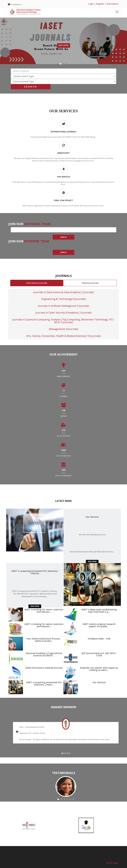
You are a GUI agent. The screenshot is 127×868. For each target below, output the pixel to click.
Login (91, 4)
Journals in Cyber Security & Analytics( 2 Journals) (63, 313)
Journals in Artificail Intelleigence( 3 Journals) (64, 306)
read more (92, 562)
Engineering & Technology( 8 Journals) (63, 299)
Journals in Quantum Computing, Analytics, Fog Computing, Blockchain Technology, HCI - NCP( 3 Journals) (64, 321)
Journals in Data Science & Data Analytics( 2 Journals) (64, 292)
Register (100, 4)
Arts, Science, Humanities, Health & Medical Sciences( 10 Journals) (63, 336)
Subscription (113, 4)
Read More (63, 45)
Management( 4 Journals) (64, 329)
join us (63, 237)
